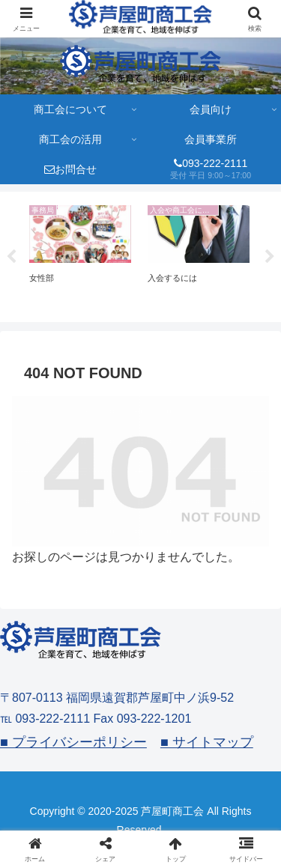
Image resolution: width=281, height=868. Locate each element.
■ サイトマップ (207, 742)
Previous (11, 257)
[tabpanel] (80, 254)
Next (270, 257)
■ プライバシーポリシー (73, 742)
